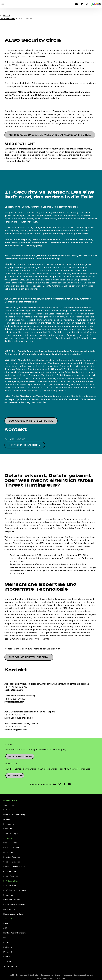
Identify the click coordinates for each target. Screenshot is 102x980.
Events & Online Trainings (14, 904)
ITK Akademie (9, 909)
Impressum (67, 975)
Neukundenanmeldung (13, 914)
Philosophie (9, 824)
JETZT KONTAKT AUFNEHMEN (20, 756)
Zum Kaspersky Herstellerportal (31, 421)
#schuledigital (10, 871)
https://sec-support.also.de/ (19, 718)
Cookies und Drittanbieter (27, 975)
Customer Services (12, 899)
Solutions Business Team (14, 866)
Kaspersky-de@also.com (25, 445)
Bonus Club (8, 895)
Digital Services (10, 843)
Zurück (7, 15)
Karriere (7, 810)
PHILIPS (7, 956)
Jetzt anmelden (15, 775)
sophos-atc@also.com (16, 729)
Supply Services (11, 876)
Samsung (7, 961)
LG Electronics (10, 947)
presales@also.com (14, 702)
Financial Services (11, 847)
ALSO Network (10, 885)
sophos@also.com (14, 690)
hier (28, 161)
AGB (12, 975)
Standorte (8, 829)
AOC (5, 928)
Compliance (9, 805)
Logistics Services (12, 857)
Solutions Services (12, 862)
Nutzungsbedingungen (83, 975)
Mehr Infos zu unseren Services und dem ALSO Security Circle (50, 135)
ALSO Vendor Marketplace (15, 890)
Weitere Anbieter (11, 966)
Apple (6, 923)
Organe (7, 819)
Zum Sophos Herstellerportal (29, 657)
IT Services (8, 852)
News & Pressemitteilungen (16, 814)
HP (5, 937)
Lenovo (7, 942)
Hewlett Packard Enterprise (16, 933)
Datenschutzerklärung (50, 975)
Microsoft (8, 952)
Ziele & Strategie (11, 833)
